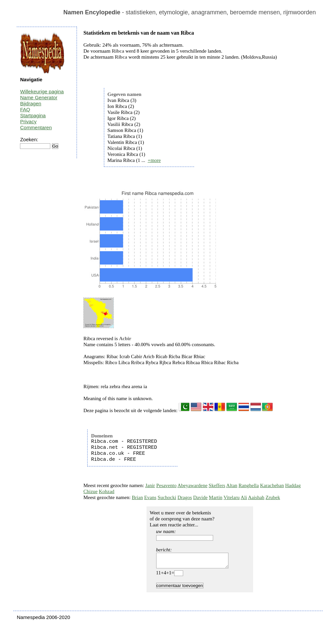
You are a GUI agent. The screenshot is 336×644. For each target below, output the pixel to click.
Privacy (28, 121)
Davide (200, 497)
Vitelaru (231, 497)
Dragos (185, 497)
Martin (216, 497)
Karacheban (272, 485)
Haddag (293, 485)
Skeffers (217, 485)
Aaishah (256, 497)
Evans (150, 497)
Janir (150, 485)
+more (154, 160)
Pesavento (166, 485)
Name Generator (39, 97)
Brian (137, 497)
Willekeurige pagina (42, 91)
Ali (244, 497)
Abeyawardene (192, 485)
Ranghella (249, 485)
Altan (232, 485)
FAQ (25, 109)
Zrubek (273, 497)
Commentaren (36, 127)
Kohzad (107, 491)
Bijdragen (30, 103)
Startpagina (33, 115)
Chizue (90, 491)
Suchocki (167, 497)
